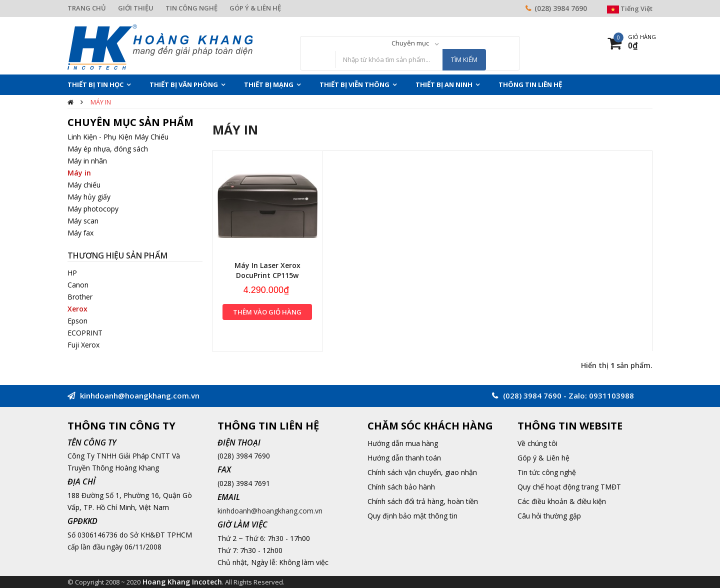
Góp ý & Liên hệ (543, 458)
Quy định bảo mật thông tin (412, 516)
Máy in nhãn (87, 161)
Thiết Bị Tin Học (95, 84)
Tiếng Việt (630, 8)
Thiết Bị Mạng (269, 84)
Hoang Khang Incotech (182, 582)
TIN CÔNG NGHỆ (191, 8)
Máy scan (83, 221)
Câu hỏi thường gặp (549, 516)
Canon (78, 285)
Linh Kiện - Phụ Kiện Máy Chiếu (118, 137)
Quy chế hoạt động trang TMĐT (569, 487)
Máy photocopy (93, 209)
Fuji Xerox (83, 345)
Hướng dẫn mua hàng (403, 443)
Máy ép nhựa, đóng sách (108, 149)
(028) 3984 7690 (561, 8)
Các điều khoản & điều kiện (562, 501)
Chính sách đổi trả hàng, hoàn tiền (423, 501)
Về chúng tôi (537, 443)
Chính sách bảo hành (401, 487)
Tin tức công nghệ (547, 472)
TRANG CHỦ (87, 8)
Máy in (101, 102)
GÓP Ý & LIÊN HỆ (255, 8)
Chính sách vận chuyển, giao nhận (422, 472)
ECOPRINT (85, 333)
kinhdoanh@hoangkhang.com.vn (270, 511)
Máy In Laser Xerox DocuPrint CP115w (267, 270)
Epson (77, 321)
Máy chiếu (84, 185)
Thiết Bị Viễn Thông (354, 84)
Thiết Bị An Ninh (444, 84)
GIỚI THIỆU (136, 8)
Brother (80, 297)
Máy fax (80, 233)
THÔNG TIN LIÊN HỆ (530, 84)
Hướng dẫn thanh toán (404, 458)
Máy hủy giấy (89, 197)
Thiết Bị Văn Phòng (184, 84)
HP (72, 273)
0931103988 (611, 395)
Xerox (77, 309)
